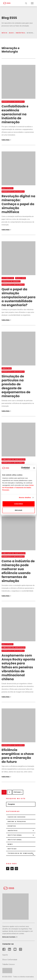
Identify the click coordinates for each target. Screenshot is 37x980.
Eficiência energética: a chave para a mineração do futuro (18, 756)
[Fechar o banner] (34, 468)
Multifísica (8, 188)
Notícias (12, 849)
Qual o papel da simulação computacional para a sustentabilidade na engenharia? (18, 297)
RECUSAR (18, 510)
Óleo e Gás (21, 278)
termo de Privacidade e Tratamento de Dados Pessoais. (18, 488)
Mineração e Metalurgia (13, 102)
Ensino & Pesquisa (17, 822)
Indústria (20, 33)
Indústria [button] (13, 831)
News (10, 844)
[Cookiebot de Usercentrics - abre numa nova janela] (22, 468)
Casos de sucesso (17, 817)
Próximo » (18, 792)
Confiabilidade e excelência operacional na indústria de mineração (15, 114)
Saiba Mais (6, 140)
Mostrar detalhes (25, 498)
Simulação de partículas (14, 459)
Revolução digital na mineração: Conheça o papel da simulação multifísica (18, 204)
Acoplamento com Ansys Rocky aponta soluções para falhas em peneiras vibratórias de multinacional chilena (18, 667)
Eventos (12, 826)
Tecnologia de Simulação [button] (21, 853)
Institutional (15, 840)
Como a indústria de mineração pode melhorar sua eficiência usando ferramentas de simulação (18, 571)
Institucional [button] (15, 835)
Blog (12, 33)
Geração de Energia (11, 281)
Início (4, 33)
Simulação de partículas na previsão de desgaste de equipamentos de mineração (16, 386)
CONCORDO (18, 504)
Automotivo (8, 278)
